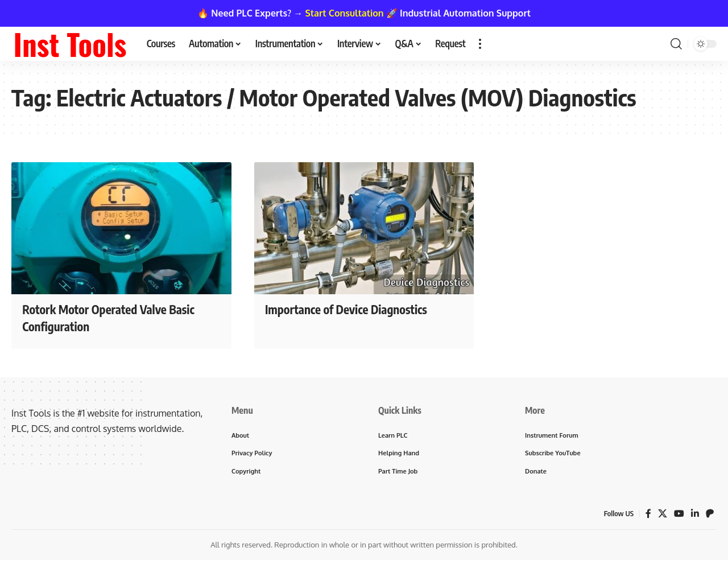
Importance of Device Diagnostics (350, 309)
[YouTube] (679, 513)
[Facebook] (648, 513)
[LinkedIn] (695, 513)
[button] (480, 44)
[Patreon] (710, 513)
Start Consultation (345, 13)
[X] (663, 513)
